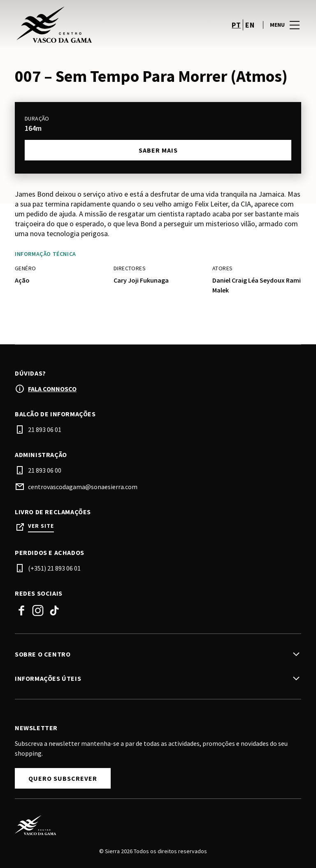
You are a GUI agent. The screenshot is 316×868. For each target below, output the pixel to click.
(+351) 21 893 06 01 (54, 568)
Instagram (38, 610)
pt (236, 25)
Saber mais (158, 150)
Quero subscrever (63, 778)
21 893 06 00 (45, 470)
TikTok (54, 610)
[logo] (87, 25)
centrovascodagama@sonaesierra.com (83, 487)
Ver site (41, 526)
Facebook (21, 610)
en (250, 25)
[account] (215, 25)
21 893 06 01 (45, 429)
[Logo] (153, 825)
